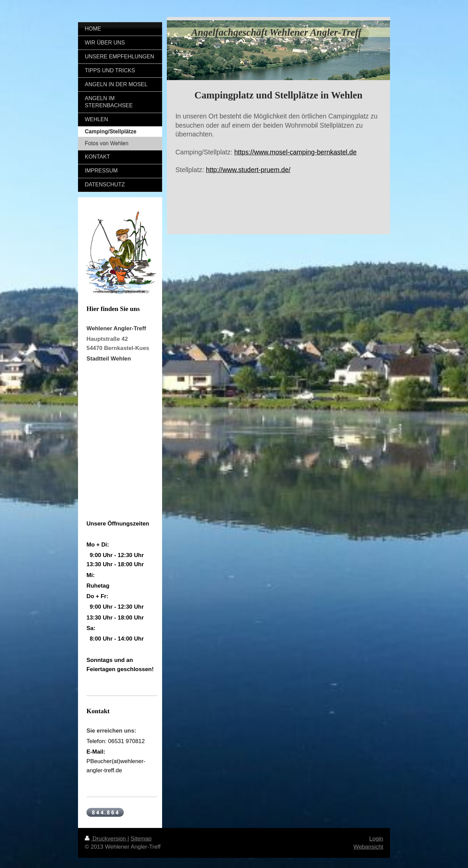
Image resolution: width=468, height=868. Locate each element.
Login (376, 839)
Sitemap (141, 839)
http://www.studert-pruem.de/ (248, 170)
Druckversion (106, 839)
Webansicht (368, 847)
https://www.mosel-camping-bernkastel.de (296, 152)
